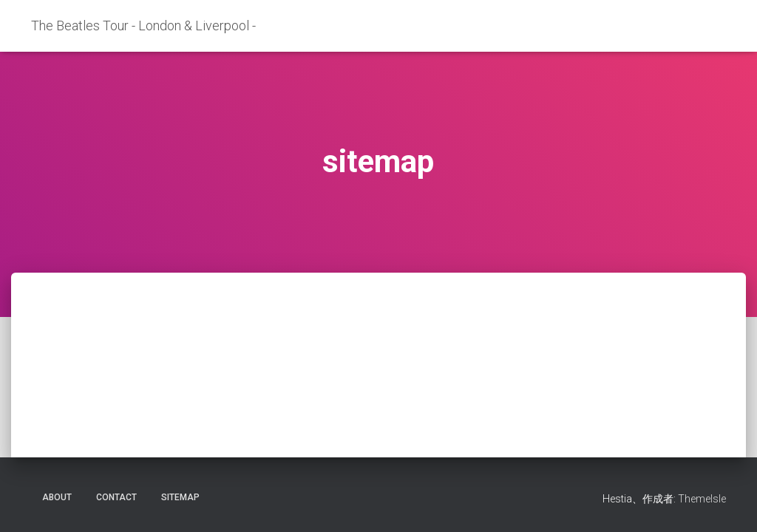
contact (116, 497)
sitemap (180, 497)
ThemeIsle (702, 499)
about (57, 497)
